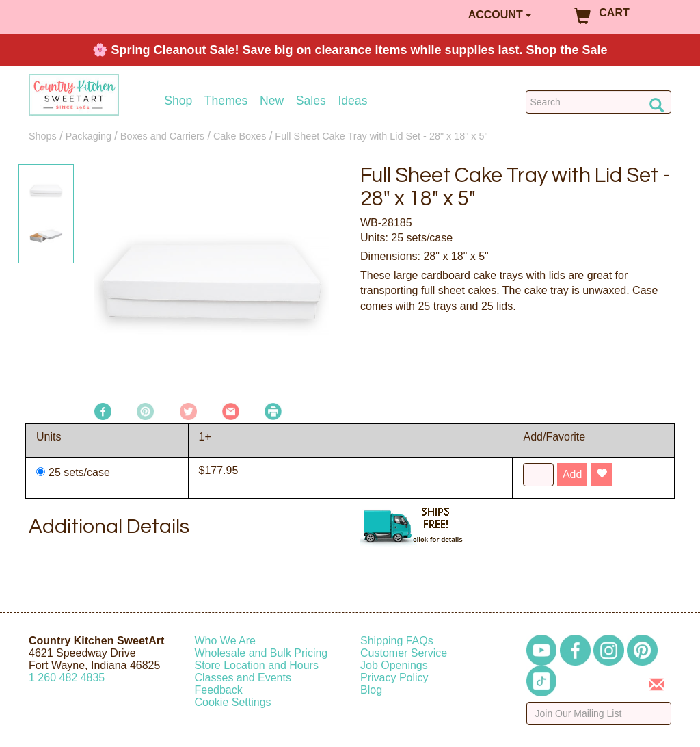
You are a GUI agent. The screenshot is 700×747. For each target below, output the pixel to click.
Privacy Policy (394, 678)
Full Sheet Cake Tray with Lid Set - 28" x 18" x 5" (381, 136)
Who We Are (226, 641)
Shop (178, 101)
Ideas (352, 101)
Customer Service (404, 653)
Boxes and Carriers (162, 136)
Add (572, 474)
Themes (226, 101)
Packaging (89, 136)
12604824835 (67, 678)
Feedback (219, 690)
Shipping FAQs (397, 641)
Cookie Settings (233, 702)
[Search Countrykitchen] (598, 102)
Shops (43, 136)
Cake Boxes (240, 136)
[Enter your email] (599, 713)
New (272, 101)
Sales (311, 101)
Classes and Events (243, 678)
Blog (371, 690)
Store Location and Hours (257, 665)
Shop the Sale (567, 50)
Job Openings (394, 665)
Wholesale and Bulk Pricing (261, 653)
